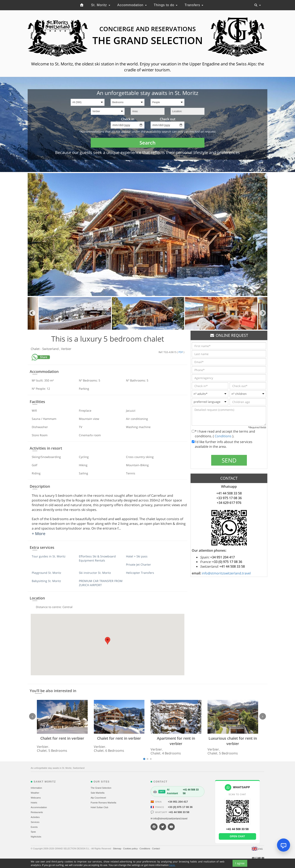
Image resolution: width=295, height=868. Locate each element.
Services (35, 822)
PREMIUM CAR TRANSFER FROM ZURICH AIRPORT (101, 583)
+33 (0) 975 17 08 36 (180, 807)
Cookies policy (131, 849)
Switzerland (51, 349)
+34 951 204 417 (178, 802)
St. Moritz (101, 5)
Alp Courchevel (98, 798)
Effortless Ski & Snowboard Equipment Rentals (97, 558)
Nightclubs (36, 837)
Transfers (194, 5)
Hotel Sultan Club (100, 807)
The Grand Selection (101, 788)
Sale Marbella (98, 793)
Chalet (36, 349)
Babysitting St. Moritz (46, 581)
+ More (39, 534)
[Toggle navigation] (258, 5)
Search (147, 143)
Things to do (166, 5)
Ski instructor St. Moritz (95, 573)
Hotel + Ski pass (137, 556)
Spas (33, 832)
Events (34, 827)
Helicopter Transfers (140, 573)
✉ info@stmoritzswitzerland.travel (169, 819)
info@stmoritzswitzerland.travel (226, 573)
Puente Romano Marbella (104, 803)
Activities (35, 817)
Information (36, 788)
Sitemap (117, 849)
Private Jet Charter (138, 564)
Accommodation (132, 5)
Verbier (66, 349)
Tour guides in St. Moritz (49, 556)
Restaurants (37, 812)
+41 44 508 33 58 (179, 812)
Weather (35, 793)
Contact (156, 849)
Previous (32, 313)
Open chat (237, 836)
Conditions (224, 436)
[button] (108, 641)
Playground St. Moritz (47, 573)
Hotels (34, 803)
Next (263, 313)
